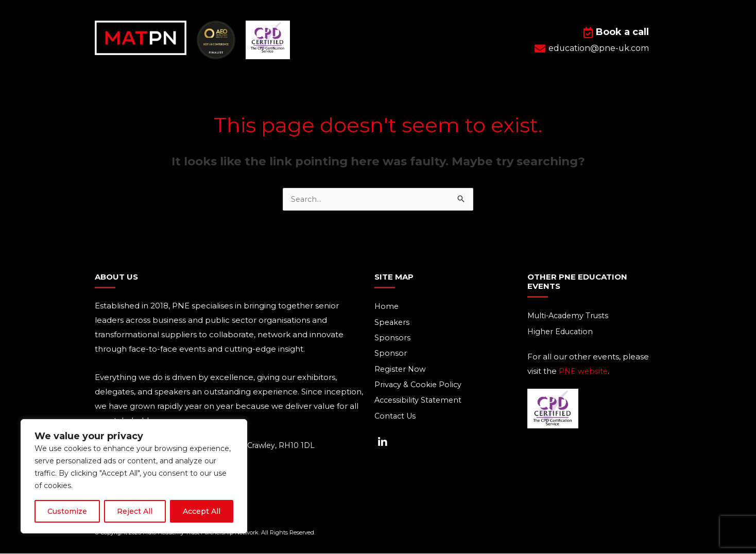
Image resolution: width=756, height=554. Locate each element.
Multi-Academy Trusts (570, 316)
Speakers (393, 323)
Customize (67, 511)
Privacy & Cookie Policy (419, 387)
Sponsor (391, 355)
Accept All (202, 511)
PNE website (584, 372)
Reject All (135, 511)
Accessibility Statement (420, 403)
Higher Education (562, 332)
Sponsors (392, 339)
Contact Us (396, 419)
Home (387, 307)
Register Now (401, 371)
